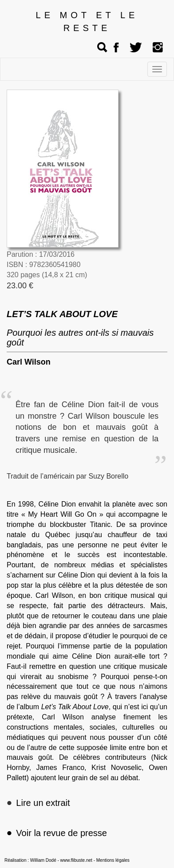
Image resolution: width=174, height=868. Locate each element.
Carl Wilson (29, 362)
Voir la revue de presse (57, 833)
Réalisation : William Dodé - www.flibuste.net (48, 860)
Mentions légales (113, 860)
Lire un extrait (43, 803)
